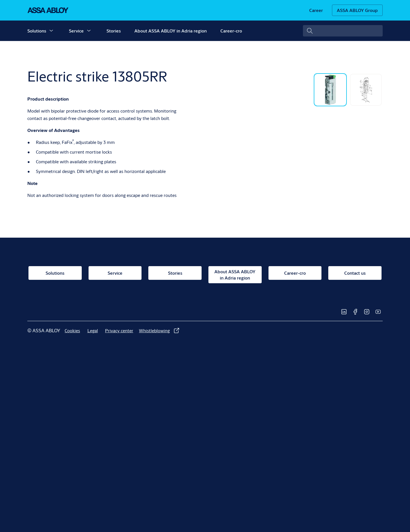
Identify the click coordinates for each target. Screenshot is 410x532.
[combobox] (343, 31)
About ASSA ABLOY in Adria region (171, 31)
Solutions (37, 31)
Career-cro (231, 31)
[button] (51, 31)
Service (76, 31)
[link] (316, 10)
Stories (114, 31)
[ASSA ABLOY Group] (357, 10)
